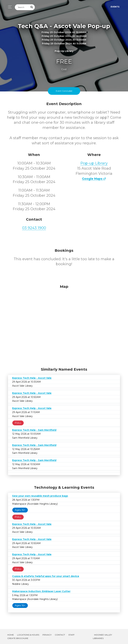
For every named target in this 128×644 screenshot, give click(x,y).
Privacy (47, 635)
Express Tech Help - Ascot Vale (32, 378)
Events (115, 7)
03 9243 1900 (34, 228)
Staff (71, 635)
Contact (60, 635)
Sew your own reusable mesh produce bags (40, 496)
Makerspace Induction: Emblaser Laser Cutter (41, 591)
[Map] (64, 325)
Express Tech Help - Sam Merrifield (34, 430)
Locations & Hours (28, 635)
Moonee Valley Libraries (102, 637)
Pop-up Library (94, 163)
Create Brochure (18, 638)
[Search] (22, 7)
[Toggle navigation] (9, 7)
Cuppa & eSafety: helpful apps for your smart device (46, 576)
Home (11, 635)
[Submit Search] (32, 7)
